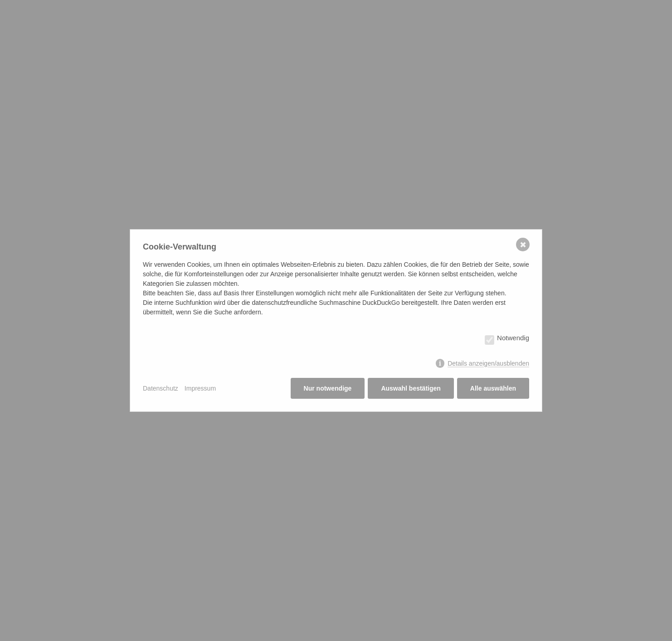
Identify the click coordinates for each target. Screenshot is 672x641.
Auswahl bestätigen (411, 388)
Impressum (200, 388)
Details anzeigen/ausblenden (488, 363)
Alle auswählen (493, 388)
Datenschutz (161, 388)
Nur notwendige (328, 388)
